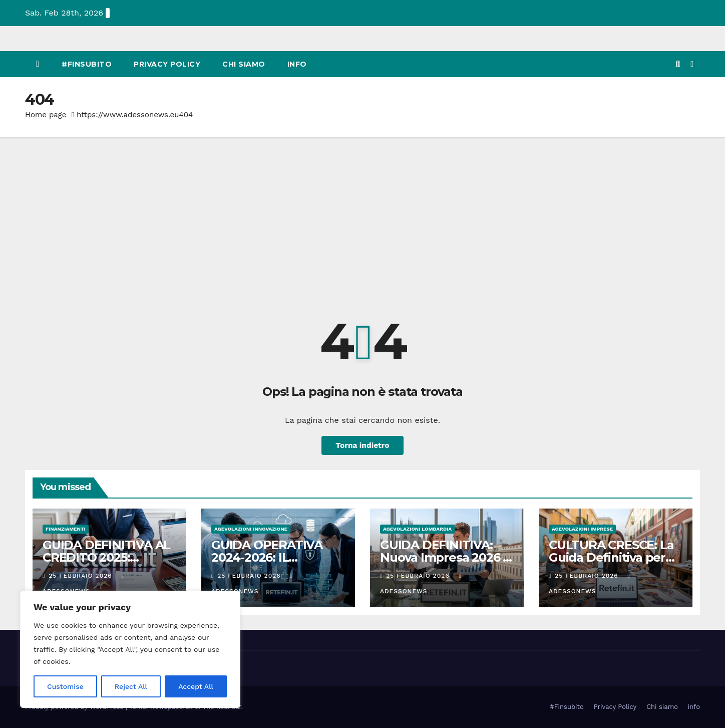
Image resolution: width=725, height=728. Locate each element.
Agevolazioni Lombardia (417, 529)
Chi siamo (244, 64)
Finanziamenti (66, 529)
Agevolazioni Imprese (582, 529)
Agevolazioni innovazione (251, 529)
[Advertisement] (363, 212)
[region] (130, 649)
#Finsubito (87, 64)
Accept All (196, 686)
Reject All (131, 686)
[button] (678, 64)
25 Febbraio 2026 (81, 576)
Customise (65, 686)
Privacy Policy (167, 64)
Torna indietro (363, 445)
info (297, 64)
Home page (46, 115)
